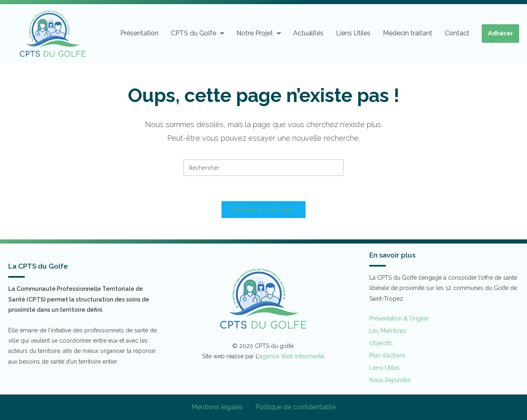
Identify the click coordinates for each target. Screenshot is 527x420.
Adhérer (500, 33)
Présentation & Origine (399, 318)
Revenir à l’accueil (263, 210)
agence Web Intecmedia (292, 356)
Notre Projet (259, 33)
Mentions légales (217, 407)
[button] (197, 33)
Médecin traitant (408, 33)
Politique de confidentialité (295, 407)
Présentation (139, 33)
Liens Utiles (353, 33)
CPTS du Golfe (197, 33)
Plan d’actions (387, 355)
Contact (457, 33)
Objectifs (381, 343)
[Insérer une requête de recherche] (263, 168)
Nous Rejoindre (390, 380)
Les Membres (388, 331)
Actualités (308, 33)
